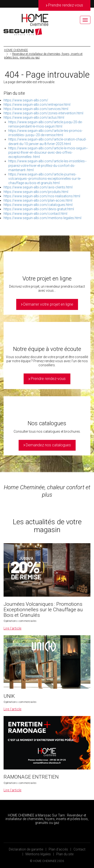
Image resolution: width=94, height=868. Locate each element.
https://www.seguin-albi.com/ (26, 100)
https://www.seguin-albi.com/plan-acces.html (38, 200)
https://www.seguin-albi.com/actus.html (34, 117)
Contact (79, 849)
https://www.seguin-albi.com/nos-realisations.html (42, 196)
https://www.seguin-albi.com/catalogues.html (38, 205)
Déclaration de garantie (26, 849)
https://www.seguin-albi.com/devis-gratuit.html (39, 209)
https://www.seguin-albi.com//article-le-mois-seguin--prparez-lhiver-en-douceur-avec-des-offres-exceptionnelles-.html (48, 152)
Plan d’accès (58, 849)
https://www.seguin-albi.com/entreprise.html (37, 105)
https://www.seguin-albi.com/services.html (36, 109)
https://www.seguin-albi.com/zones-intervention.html (43, 113)
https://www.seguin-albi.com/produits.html (36, 192)
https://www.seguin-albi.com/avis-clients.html (38, 187)
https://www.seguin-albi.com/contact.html (35, 214)
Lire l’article (13, 628)
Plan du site (65, 854)
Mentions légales (38, 854)
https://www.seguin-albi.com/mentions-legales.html (42, 218)
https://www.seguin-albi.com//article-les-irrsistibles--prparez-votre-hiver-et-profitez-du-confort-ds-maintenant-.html (47, 165)
